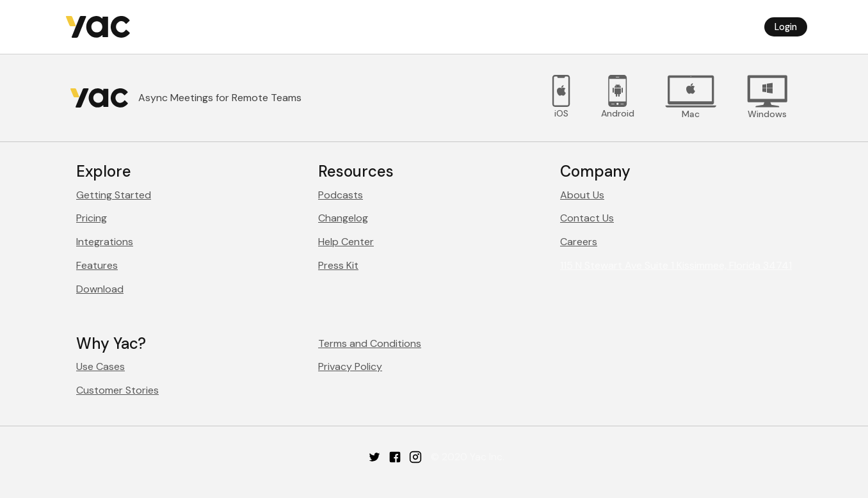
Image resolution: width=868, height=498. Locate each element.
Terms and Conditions (370, 343)
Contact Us (587, 218)
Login (786, 27)
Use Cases (100, 366)
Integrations (105, 242)
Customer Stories (117, 390)
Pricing (92, 218)
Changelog (343, 218)
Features (97, 265)
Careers (579, 242)
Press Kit (338, 265)
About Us (582, 195)
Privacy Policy (350, 366)
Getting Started (114, 195)
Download (100, 289)
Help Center (346, 242)
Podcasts (341, 195)
